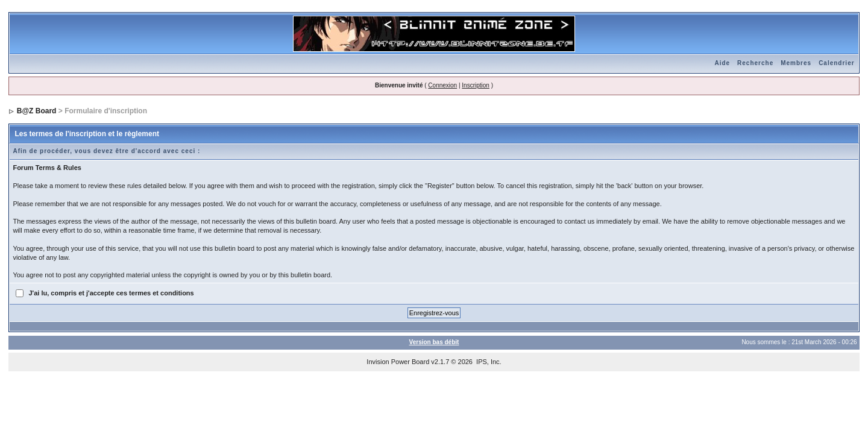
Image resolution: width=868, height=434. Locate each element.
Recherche (755, 63)
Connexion (442, 85)
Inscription (476, 85)
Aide (722, 63)
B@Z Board (37, 111)
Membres (796, 63)
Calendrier (836, 63)
